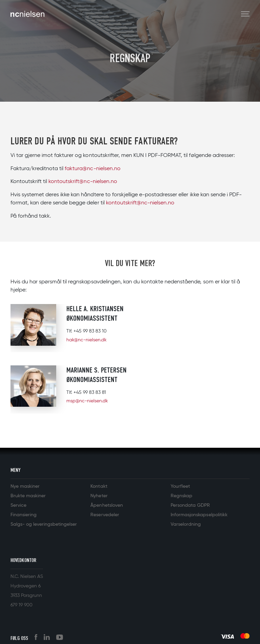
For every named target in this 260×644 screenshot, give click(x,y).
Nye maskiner (25, 486)
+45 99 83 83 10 (90, 331)
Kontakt (99, 486)
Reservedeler (105, 515)
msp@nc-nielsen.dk (87, 401)
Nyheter (99, 496)
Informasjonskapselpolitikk (199, 515)
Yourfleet (180, 486)
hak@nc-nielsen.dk (86, 340)
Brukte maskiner (28, 496)
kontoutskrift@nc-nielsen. (80, 182)
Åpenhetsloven (106, 505)
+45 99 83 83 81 (90, 393)
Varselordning (186, 524)
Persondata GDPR (190, 505)
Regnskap (181, 496)
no (117, 169)
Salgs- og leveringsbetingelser (44, 524)
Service (18, 505)
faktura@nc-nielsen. (89, 169)
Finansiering (24, 515)
